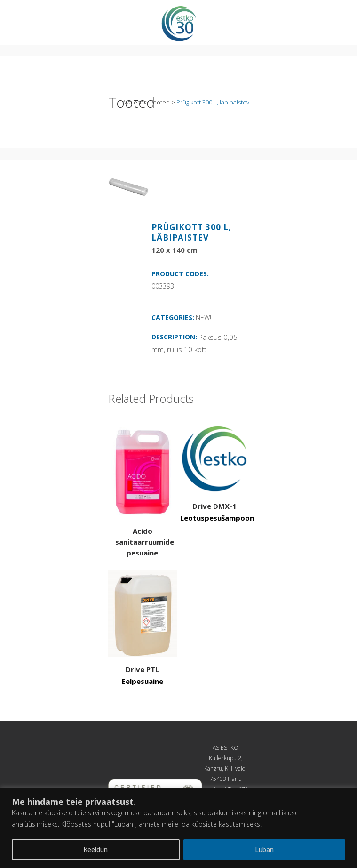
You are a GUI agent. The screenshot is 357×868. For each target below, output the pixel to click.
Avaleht (133, 102)
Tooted (160, 102)
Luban (264, 849)
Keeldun (95, 849)
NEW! (203, 317)
